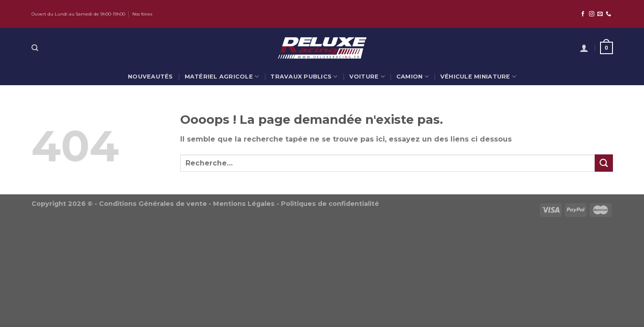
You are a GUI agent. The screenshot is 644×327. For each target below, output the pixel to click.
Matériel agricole (222, 77)
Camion (413, 77)
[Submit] (604, 163)
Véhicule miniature (478, 77)
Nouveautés (150, 77)
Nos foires (142, 14)
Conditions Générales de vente (153, 204)
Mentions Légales (244, 204)
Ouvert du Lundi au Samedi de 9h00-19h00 (78, 14)
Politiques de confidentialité (330, 204)
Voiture (367, 77)
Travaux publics (304, 77)
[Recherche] (35, 48)
